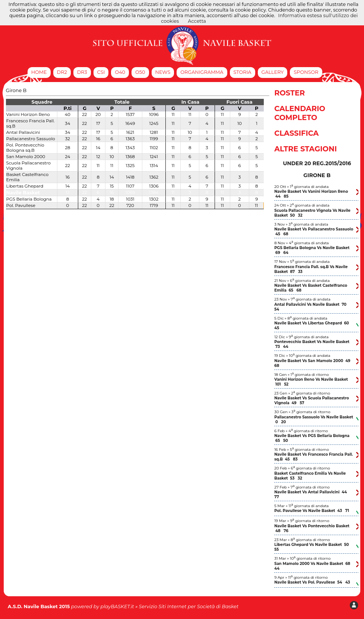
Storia (243, 72)
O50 (140, 72)
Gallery (273, 72)
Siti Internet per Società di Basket (198, 607)
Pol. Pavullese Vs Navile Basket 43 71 (312, 511)
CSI (101, 72)
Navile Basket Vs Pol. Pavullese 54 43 (312, 582)
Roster (289, 93)
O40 (120, 72)
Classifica (296, 133)
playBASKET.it (117, 607)
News (163, 72)
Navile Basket (23, 193)
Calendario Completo (300, 113)
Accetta (197, 21)
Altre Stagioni (306, 149)
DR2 (62, 72)
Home (39, 72)
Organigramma (202, 72)
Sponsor (306, 72)
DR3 (82, 72)
